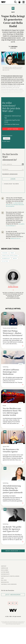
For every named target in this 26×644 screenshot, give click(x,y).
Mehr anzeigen (13, 551)
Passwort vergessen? (10, 174)
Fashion (5, 253)
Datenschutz (5, 574)
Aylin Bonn (14, 46)
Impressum (5, 568)
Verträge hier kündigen (9, 584)
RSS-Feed (4, 580)
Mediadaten (5, 582)
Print (12, 253)
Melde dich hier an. (16, 238)
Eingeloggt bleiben (12, 184)
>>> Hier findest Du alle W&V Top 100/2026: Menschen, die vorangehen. (15, 204)
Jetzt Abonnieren (13, 595)
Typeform (7, 138)
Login (13, 179)
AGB (2, 578)
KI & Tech (5, 261)
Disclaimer (5, 570)
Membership (6, 258)
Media (15, 258)
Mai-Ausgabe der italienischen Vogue (13, 76)
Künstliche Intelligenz (10, 256)
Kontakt (4, 566)
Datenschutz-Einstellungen (10, 576)
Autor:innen (5, 572)
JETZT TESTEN (13, 129)
